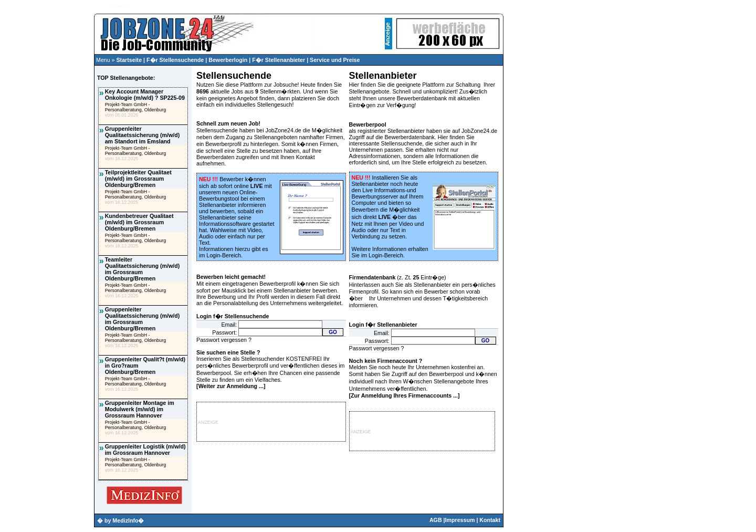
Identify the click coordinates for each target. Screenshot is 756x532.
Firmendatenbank (372, 277)
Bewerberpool (368, 124)
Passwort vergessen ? (224, 340)
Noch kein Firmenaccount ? (386, 361)
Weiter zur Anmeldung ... (231, 386)
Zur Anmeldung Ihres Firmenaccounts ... (404, 395)
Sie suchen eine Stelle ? (228, 352)
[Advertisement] (47, 213)
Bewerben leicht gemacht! (231, 277)
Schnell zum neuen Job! (228, 123)
